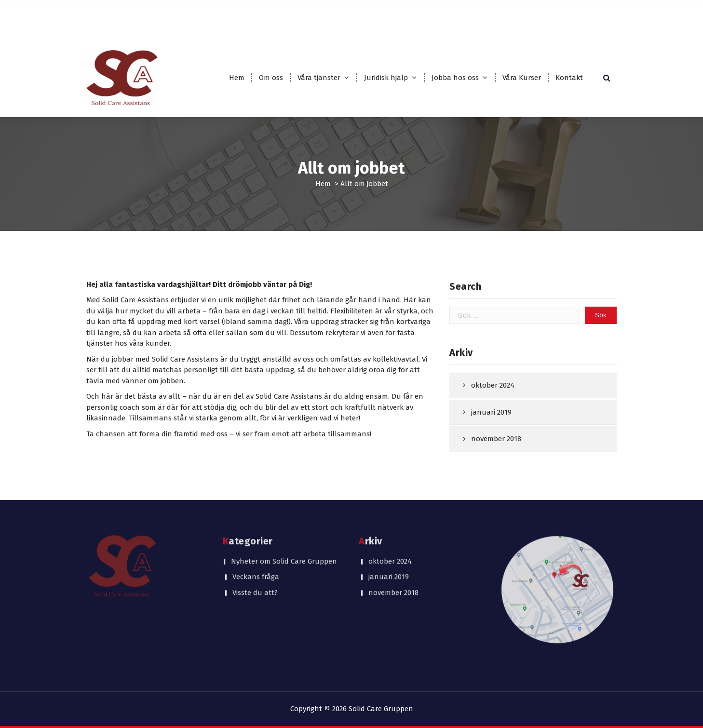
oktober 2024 (493, 399)
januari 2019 (491, 425)
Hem (237, 78)
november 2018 (496, 452)
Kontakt (569, 78)
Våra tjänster (319, 78)
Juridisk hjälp (386, 78)
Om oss (271, 78)
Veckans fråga (256, 527)
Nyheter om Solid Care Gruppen (284, 511)
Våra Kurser (522, 78)
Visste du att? (255, 542)
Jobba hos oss (455, 78)
